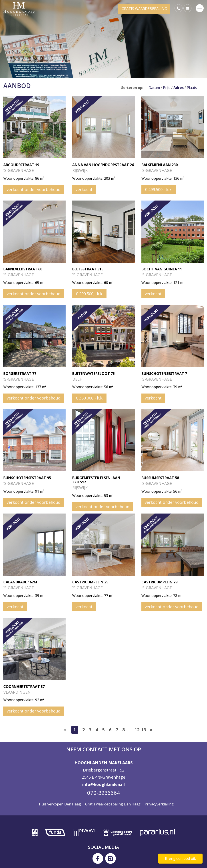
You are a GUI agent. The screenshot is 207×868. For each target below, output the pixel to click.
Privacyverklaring (159, 804)
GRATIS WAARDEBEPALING (144, 9)
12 (137, 730)
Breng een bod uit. (180, 858)
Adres (179, 88)
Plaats (192, 88)
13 (144, 730)
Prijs (167, 88)
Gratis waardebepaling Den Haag (113, 804)
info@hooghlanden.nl (103, 784)
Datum (154, 88)
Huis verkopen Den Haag (60, 804)
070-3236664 (104, 793)
